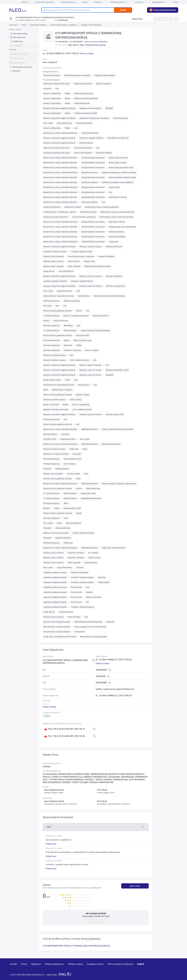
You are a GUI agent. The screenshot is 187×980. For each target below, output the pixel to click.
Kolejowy (89, 592)
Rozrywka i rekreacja (76, 553)
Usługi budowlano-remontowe (93, 158)
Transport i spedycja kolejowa (82, 607)
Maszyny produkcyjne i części (117, 370)
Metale (67, 93)
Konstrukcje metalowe (90, 133)
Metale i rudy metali (51, 405)
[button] (96, 827)
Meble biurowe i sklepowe (62, 390)
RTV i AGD (47, 306)
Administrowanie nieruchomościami (88, 622)
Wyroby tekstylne (83, 335)
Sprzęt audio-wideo (88, 493)
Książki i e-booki (94, 558)
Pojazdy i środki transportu (91, 25)
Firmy (24, 25)
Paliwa (67, 380)
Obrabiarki (110, 375)
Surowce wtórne (74, 474)
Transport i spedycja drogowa (82, 577)
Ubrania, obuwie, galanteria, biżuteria (57, 311)
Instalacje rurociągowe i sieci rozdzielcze (118, 182)
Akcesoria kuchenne (84, 123)
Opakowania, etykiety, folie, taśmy (56, 84)
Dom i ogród (48, 123)
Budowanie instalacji (89, 172)
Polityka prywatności (54, 964)
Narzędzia (109, 108)
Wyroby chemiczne (61, 321)
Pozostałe (47, 89)
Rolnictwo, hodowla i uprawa (54, 355)
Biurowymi (110, 622)
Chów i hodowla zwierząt (79, 360)
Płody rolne (74, 449)
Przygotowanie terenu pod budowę (122, 227)
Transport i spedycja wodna (81, 251)
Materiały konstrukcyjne (111, 444)
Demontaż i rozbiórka (117, 237)
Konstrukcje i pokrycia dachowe (56, 217)
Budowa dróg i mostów (118, 163)
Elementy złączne (86, 143)
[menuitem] (23, 34)
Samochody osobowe (38, 25)
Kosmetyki (77, 454)
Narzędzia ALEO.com (120, 2)
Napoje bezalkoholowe (73, 459)
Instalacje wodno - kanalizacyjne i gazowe (60, 212)
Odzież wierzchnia (93, 488)
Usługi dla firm (49, 271)
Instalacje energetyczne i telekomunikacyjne (119, 172)
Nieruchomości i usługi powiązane (57, 622)
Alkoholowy (68, 326)
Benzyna (47, 508)
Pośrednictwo (80, 632)
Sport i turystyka (74, 266)
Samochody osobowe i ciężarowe (64, 25)
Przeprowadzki (104, 582)
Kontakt (13, 964)
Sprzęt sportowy (91, 563)
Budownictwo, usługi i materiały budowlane (60, 133)
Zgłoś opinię (135, 886)
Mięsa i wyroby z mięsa (83, 340)
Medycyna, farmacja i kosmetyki (56, 409)
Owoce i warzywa (92, 350)
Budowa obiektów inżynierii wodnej (122, 177)
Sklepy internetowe (63, 528)
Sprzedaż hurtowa (50, 434)
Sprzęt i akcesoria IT (101, 316)
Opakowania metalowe (83, 84)
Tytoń (66, 518)
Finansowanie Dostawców (45, 2)
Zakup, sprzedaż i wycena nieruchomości (90, 627)
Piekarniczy (68, 543)
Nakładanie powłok (82, 103)
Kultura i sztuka (74, 261)
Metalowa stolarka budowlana (86, 98)
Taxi (87, 602)
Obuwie (79, 513)
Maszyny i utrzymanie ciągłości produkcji (59, 108)
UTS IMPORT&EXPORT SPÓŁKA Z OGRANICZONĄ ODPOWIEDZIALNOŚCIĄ (76, 946)
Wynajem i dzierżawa (106, 256)
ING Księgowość (159, 2)
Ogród (59, 523)
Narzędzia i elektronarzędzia (90, 108)
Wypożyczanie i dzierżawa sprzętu (98, 266)
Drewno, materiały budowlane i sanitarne (118, 429)
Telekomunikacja (70, 330)
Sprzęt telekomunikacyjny (91, 498)
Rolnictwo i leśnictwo (114, 247)
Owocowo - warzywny (72, 350)
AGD (57, 306)
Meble (46, 390)
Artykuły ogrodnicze (73, 523)
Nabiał (79, 345)
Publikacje (99, 2)
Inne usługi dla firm (66, 271)
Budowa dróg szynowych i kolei (121, 168)
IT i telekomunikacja (51, 316)
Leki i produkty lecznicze (82, 409)
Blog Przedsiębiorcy (68, 2)
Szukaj (123, 10)
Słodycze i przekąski (72, 301)
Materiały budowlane (89, 429)
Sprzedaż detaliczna (63, 538)
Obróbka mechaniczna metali (86, 113)
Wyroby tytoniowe (62, 469)
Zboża (85, 449)
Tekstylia (80, 567)
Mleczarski (68, 345)
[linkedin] (162, 968)
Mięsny (67, 340)
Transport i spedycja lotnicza (82, 281)
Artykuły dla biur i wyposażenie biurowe (59, 296)
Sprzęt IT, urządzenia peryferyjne (76, 316)
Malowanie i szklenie (117, 222)
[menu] (23, 50)
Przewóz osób (76, 587)
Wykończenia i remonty (118, 197)
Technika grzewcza (121, 118)
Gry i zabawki (93, 553)
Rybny (66, 503)
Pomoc (176, 2)
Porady (85, 2)
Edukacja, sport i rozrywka (53, 261)
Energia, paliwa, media (52, 380)
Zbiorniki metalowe (103, 84)
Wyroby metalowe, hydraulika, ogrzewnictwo (119, 484)
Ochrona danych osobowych (120, 964)
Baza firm (25, 2)
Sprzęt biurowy (84, 296)
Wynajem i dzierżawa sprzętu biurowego (109, 296)
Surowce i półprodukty (52, 93)
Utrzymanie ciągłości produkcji (91, 138)
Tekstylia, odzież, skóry (115, 414)
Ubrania (79, 311)
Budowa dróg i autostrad (118, 158)
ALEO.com (13, 25)
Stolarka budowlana (116, 232)
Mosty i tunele (114, 187)
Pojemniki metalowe (104, 153)
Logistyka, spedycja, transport (55, 251)
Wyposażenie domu (65, 123)
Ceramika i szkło (50, 439)
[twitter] (171, 968)
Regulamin (36, 964)
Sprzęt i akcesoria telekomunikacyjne (95, 330)
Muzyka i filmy (90, 261)
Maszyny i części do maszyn (90, 247)
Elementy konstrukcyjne (84, 93)
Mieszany (102, 577)
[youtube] (152, 968)
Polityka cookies (75, 964)
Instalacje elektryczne (52, 207)
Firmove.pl (140, 2)
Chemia (46, 321)
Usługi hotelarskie (66, 612)
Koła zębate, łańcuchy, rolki (118, 138)
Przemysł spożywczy (51, 301)
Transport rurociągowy (79, 572)
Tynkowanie (113, 242)
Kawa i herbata (70, 464)
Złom (86, 474)
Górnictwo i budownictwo (115, 286)
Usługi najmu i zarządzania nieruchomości (60, 637)
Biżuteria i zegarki (83, 395)
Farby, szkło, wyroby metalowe (114, 548)
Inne (57, 89)
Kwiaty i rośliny (75, 400)
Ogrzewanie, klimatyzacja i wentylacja (94, 118)
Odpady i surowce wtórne (53, 474)
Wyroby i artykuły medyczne (83, 533)
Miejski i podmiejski (94, 597)
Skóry (78, 479)
